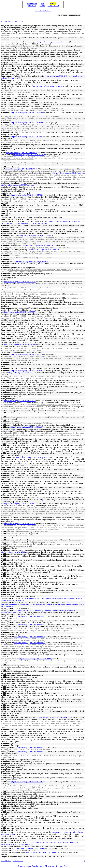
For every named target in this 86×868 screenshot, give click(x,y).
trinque (4, 856)
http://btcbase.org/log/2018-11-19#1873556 (22, 169)
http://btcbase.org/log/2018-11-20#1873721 (27, 782)
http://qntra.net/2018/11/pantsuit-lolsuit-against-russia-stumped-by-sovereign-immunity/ (39, 270)
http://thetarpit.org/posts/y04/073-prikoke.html (32, 262)
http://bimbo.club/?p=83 (16, 108)
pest (42, 4)
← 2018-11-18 (6, 21)
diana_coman (6, 72)
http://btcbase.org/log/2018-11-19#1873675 (30, 643)
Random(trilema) (25, 866)
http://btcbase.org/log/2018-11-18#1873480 (27, 195)
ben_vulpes (5, 26)
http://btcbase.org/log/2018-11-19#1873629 (27, 354)
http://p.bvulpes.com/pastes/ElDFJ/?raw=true (43, 852)
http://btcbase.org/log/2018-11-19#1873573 (20, 282)
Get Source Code (62, 866)
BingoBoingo (6, 207)
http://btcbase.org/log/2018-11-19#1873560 (27, 122)
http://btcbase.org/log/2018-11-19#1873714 (30, 752)
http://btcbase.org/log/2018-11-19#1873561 (27, 137)
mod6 (3, 153)
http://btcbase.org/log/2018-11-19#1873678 (20, 504)
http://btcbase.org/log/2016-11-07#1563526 (38, 245)
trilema (53, 4)
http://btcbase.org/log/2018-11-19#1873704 (30, 748)
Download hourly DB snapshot (43, 866)
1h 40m (42, 6)
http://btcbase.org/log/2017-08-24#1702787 (36, 235)
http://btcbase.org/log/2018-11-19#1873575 (20, 312)
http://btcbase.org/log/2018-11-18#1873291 (53, 199)
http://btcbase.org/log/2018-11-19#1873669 (30, 637)
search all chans (75, 15)
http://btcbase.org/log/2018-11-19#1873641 (27, 370)
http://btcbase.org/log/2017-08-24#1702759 (55, 237)
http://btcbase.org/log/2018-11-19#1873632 (30, 625)
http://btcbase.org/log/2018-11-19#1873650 (20, 401)
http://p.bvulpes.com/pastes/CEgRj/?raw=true (68, 173)
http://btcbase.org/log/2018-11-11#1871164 (51, 717)
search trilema (62, 15)
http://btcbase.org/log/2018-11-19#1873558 (27, 112)
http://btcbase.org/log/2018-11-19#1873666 (27, 427)
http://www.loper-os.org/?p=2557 (21, 373)
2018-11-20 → (18, 21)
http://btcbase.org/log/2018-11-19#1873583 (20, 344)
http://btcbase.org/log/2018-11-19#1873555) (29, 155)
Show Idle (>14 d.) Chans (43, 11)
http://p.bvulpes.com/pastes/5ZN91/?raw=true (17, 185)
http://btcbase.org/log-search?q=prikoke (37, 258)
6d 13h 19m (32, 6)
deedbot (4, 108)
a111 (3, 90)
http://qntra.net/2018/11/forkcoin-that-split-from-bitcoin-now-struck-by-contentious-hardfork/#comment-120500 (42, 222)
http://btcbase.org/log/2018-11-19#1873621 (30, 616)
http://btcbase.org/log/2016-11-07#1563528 (44, 250)
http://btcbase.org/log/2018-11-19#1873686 (20, 524)
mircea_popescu (7, 68)
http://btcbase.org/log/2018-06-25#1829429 (48, 86)
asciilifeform (32, 4)
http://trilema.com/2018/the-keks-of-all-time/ (24, 110)
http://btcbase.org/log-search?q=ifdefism (37, 423)
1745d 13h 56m (53, 6)
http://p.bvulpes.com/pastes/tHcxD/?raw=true (52, 42)
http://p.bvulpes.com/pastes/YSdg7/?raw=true (28, 848)
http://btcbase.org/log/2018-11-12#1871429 (35, 659)
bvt (2, 56)
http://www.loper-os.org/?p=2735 (13, 552)
